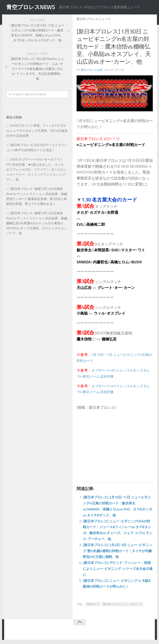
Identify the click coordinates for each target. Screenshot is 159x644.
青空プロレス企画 (92, 70)
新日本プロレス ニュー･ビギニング (123, 604)
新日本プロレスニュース (95, 19)
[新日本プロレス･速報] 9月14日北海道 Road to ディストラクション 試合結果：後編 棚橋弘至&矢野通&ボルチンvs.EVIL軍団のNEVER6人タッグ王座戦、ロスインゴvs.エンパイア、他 (37, 223)
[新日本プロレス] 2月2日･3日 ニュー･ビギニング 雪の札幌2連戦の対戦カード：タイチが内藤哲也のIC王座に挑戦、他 (118, 551)
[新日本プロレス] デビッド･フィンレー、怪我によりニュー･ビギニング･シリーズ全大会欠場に (117, 569)
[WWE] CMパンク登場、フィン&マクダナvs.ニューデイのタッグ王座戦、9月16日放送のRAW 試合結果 (37, 131)
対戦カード (93, 604)
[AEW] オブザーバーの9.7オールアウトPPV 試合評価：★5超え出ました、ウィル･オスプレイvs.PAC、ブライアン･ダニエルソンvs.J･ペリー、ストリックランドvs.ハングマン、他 (36, 169)
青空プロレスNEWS (33, 7)
